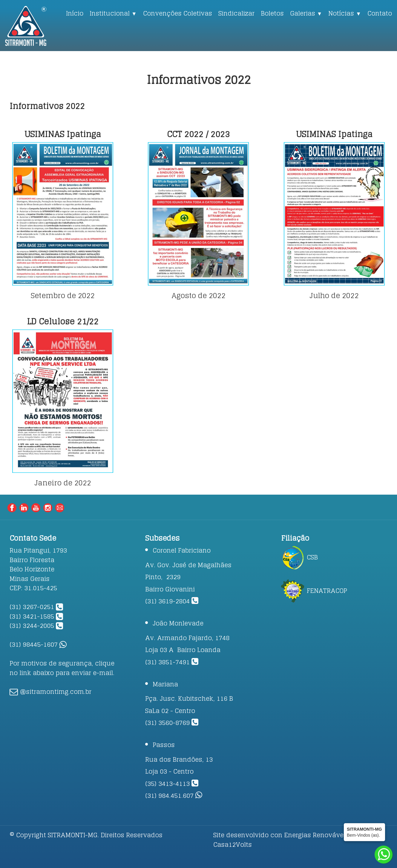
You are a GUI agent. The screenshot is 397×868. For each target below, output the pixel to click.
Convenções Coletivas (178, 13)
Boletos (272, 13)
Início (75, 13)
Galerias (306, 13)
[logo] (34, 26)
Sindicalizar (236, 13)
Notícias (345, 13)
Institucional (113, 13)
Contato (380, 13)
